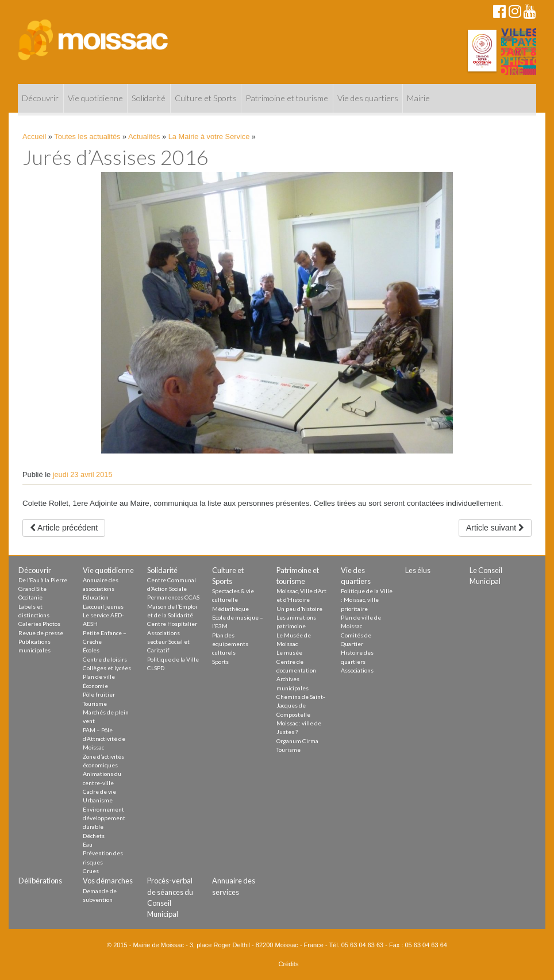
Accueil (34, 137)
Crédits (289, 964)
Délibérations (40, 881)
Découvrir (40, 98)
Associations (357, 670)
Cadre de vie (99, 791)
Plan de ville (99, 677)
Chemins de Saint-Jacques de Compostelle (301, 706)
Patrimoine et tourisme (287, 98)
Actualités (144, 137)
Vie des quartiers (368, 98)
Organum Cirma (297, 741)
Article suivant (495, 528)
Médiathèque (230, 609)
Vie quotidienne (95, 98)
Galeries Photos (39, 624)
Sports (220, 662)
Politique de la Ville (173, 659)
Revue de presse (41, 633)
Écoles (91, 650)
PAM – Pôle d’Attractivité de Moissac (104, 739)
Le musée (289, 652)
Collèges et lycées (107, 668)
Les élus (418, 570)
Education (96, 597)
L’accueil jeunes (103, 606)
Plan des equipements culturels (230, 644)
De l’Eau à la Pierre (43, 580)
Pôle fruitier (99, 694)
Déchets (94, 836)
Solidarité (149, 98)
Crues (91, 871)
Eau (88, 844)
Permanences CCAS (173, 597)
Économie (95, 686)
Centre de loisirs (105, 659)
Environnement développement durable (104, 818)
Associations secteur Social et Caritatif (168, 642)
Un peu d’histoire (299, 609)
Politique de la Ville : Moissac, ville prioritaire (367, 600)
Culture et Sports (206, 98)
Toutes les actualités (87, 137)
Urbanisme (98, 800)
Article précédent (64, 528)
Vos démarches (108, 881)
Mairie (418, 98)
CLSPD (156, 668)
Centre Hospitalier (172, 624)
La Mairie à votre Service (209, 137)
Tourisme (95, 704)
